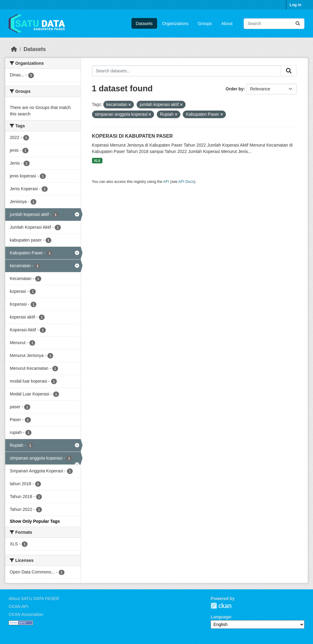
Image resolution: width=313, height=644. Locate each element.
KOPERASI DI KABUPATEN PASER (133, 136)
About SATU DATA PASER (34, 599)
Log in (295, 5)
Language (221, 617)
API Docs (186, 182)
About (227, 24)
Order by (234, 89)
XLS (97, 161)
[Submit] (298, 24)
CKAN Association (26, 614)
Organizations (175, 24)
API (166, 182)
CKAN (221, 606)
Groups (205, 24)
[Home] (14, 49)
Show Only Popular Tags (35, 521)
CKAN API (18, 606)
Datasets (144, 24)
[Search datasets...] (274, 24)
